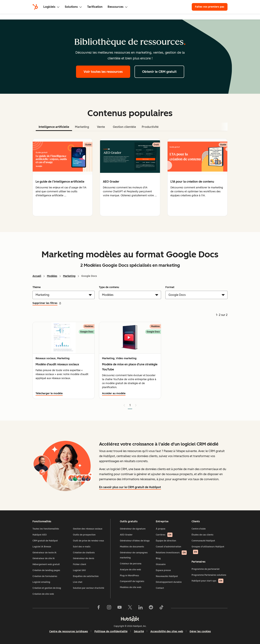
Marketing (69, 276)
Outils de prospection (84, 535)
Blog (158, 558)
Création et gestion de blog (47, 588)
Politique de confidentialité (111, 631)
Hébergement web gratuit (46, 564)
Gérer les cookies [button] (200, 631)
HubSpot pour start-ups (207, 581)
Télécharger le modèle (49, 393)
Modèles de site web (131, 587)
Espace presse (163, 570)
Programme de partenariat (206, 569)
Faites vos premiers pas (210, 7)
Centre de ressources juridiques (69, 631)
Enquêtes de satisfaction (86, 576)
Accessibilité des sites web (167, 631)
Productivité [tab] (150, 127)
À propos (161, 529)
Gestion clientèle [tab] (124, 127)
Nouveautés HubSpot (167, 576)
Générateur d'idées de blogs (135, 541)
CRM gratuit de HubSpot (45, 541)
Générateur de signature (133, 529)
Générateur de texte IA (45, 553)
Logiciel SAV (79, 570)
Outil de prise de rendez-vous (88, 541)
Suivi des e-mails (82, 547)
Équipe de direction (166, 541)
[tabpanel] (130, 177)
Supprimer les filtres (47, 303)
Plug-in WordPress (129, 576)
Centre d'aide (199, 529)
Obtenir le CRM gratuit (159, 72)
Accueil (37, 276)
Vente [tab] (101, 127)
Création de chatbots (84, 553)
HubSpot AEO (40, 535)
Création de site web (43, 594)
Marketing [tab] (82, 127)
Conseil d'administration (168, 547)
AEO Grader (126, 535)
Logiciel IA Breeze (42, 547)
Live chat (78, 582)
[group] (63, 177)
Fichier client (80, 564)
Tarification (95, 7)
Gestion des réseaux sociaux (88, 529)
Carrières (164, 535)
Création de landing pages (46, 570)
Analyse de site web (130, 570)
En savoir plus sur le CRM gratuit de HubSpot (130, 487)
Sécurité (139, 631)
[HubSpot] (35, 7)
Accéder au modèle (114, 393)
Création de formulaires (45, 576)
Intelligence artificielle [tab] (54, 127)
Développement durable (169, 582)
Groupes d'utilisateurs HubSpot (208, 550)
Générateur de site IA (44, 558)
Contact (160, 588)
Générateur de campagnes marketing (134, 555)
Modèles (52, 276)
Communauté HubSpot (203, 541)
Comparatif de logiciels (132, 581)
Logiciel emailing (41, 582)
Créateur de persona (131, 564)
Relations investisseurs (171, 553)
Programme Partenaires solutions (209, 575)
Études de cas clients (202, 535)
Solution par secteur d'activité (89, 588)
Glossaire (161, 564)
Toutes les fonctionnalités (46, 529)
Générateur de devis (84, 558)
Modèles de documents (132, 547)
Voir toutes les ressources (103, 72)
